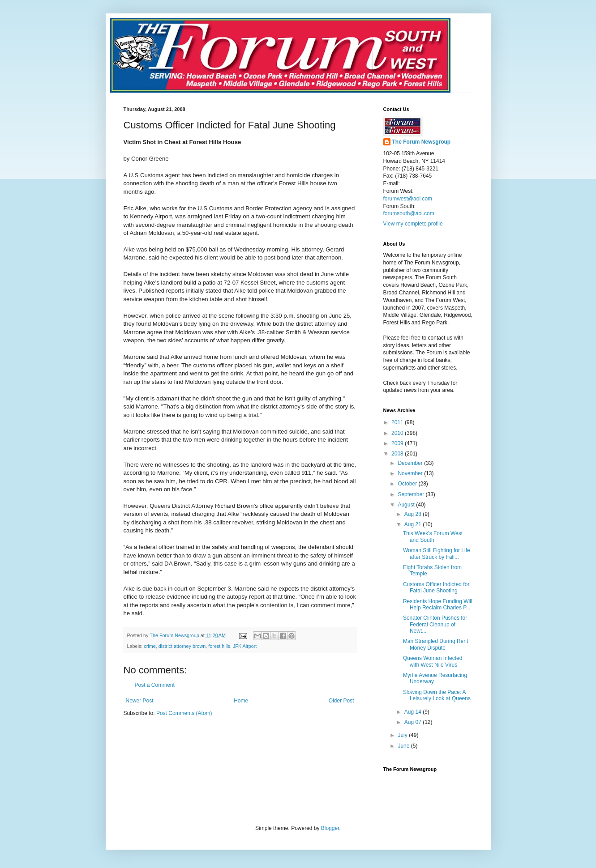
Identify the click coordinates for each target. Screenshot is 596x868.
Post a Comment (155, 685)
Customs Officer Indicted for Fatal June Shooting (436, 587)
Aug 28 (414, 514)
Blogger (330, 828)
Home (241, 701)
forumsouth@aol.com (409, 213)
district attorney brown (182, 646)
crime (150, 646)
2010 (398, 433)
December (411, 463)
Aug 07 (414, 722)
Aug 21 (414, 524)
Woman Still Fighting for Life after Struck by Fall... (437, 553)
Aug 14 (414, 712)
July (403, 735)
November (411, 473)
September (412, 494)
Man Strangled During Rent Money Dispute (435, 644)
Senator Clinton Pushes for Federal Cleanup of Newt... (435, 624)
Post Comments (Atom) (184, 713)
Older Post (341, 701)
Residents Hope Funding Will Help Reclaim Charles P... (438, 604)
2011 (398, 422)
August (407, 505)
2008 (398, 454)
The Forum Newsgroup (422, 142)
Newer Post (140, 701)
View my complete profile (413, 224)
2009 (398, 443)
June (404, 746)
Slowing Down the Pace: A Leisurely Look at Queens (437, 695)
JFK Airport (245, 646)
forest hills (219, 646)
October (408, 484)
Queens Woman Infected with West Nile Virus (433, 661)
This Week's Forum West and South (433, 536)
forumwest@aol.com (408, 199)
